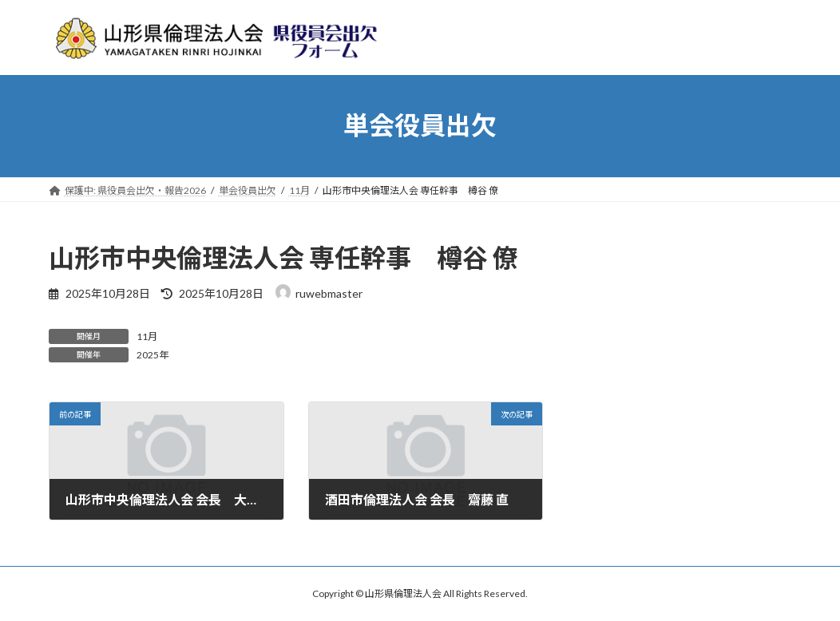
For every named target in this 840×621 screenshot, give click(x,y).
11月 (147, 336)
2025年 (153, 355)
